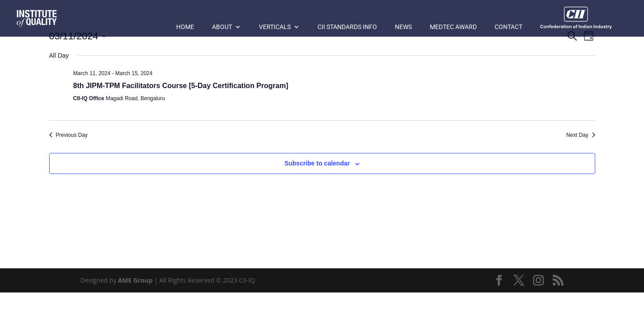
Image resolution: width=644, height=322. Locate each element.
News (403, 27)
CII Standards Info (347, 27)
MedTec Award (453, 27)
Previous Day (68, 135)
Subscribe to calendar (317, 163)
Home (185, 27)
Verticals (275, 27)
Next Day (580, 135)
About (222, 27)
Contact (508, 27)
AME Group (136, 280)
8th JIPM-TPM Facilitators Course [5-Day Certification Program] (181, 86)
